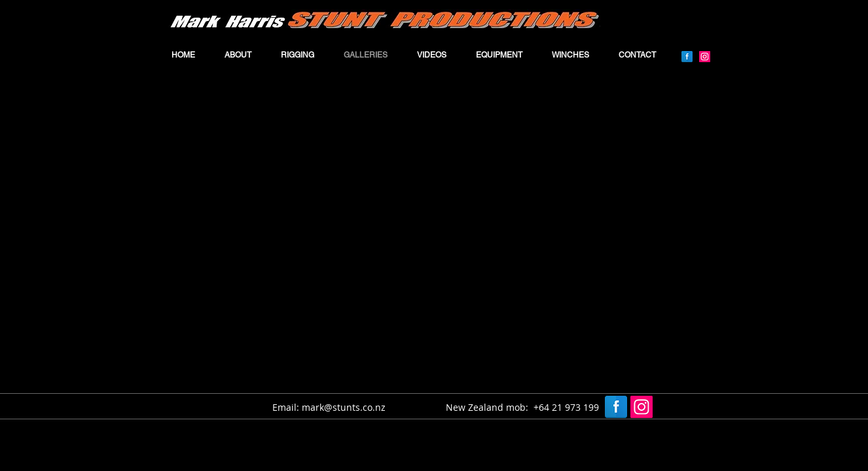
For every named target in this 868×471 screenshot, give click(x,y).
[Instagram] (705, 57)
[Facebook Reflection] (687, 57)
